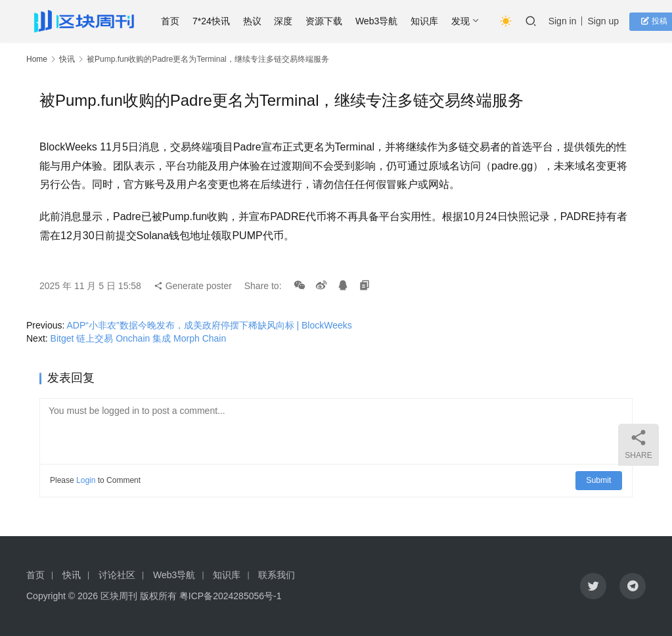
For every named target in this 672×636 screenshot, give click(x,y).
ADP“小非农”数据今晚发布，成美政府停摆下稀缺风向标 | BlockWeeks (209, 325)
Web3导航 (383, 21)
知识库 (431, 21)
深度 (290, 21)
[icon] (593, 586)
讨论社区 (117, 575)
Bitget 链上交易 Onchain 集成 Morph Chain (140, 338)
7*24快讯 (218, 21)
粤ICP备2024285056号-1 (231, 596)
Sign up (610, 21)
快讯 (67, 59)
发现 (467, 21)
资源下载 (330, 21)
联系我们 (277, 575)
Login (86, 480)
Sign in (569, 21)
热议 (259, 21)
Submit (599, 480)
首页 (177, 21)
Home (37, 59)
